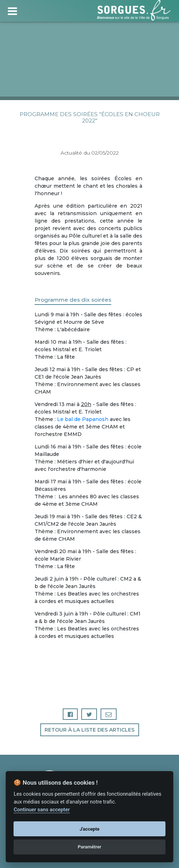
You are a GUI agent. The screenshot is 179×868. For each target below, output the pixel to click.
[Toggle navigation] (12, 10)
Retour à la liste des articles (89, 730)
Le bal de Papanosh (83, 419)
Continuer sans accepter (42, 810)
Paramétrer (89, 847)
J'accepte (89, 829)
